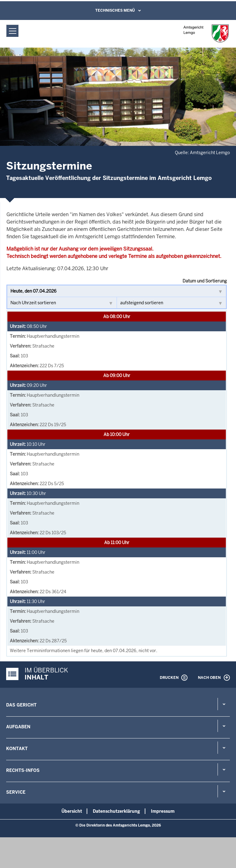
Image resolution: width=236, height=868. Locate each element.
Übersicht (72, 811)
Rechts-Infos (23, 770)
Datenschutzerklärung (116, 811)
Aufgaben (18, 727)
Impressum (163, 811)
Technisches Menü (115, 10)
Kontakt (17, 749)
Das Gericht (21, 705)
